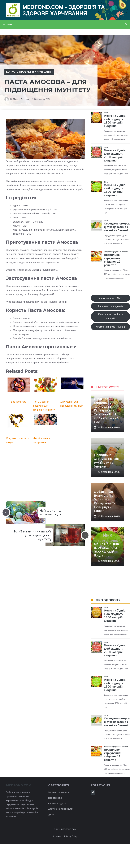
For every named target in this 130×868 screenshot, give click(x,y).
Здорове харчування (59, 792)
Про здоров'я (55, 798)
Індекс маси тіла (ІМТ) (110, 298)
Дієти (51, 814)
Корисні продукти (57, 803)
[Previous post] (6, 512)
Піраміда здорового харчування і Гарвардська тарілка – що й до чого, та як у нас (107, 410)
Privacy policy (71, 836)
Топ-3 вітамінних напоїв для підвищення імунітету (32, 535)
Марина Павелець (21, 99)
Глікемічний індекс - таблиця (110, 327)
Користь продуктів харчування (29, 72)
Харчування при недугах (61, 809)
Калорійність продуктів (110, 306)
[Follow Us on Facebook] (93, 793)
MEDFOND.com (19, 785)
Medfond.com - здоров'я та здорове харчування (64, 10)
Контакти (57, 836)
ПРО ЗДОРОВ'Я (108, 600)
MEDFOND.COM (69, 829)
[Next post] (85, 535)
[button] (126, 24)
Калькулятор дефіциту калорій (110, 316)
